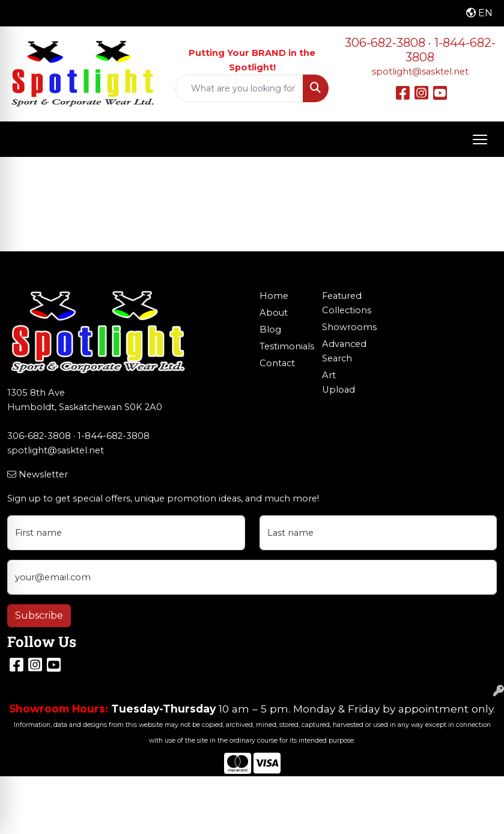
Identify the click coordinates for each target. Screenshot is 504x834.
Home (274, 296)
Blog (270, 330)
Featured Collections (346, 303)
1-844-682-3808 (114, 436)
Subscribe (39, 615)
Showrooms (346, 327)
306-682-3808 (385, 43)
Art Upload (339, 382)
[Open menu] (480, 140)
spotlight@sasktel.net (420, 72)
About (274, 313)
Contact (277, 363)
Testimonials (284, 346)
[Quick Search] (240, 88)
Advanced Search (344, 351)
